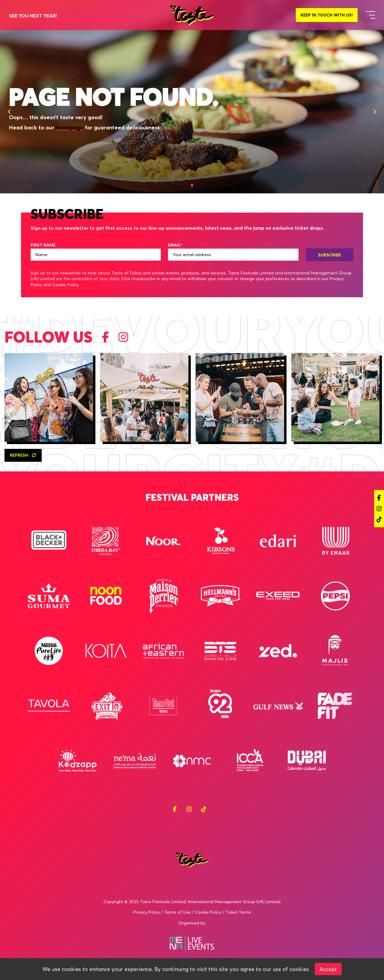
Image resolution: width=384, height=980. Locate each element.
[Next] (375, 112)
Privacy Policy (147, 912)
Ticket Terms (238, 912)
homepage (70, 127)
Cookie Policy (208, 912)
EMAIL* (175, 245)
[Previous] (9, 112)
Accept (328, 969)
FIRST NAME (43, 245)
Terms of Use (177, 912)
